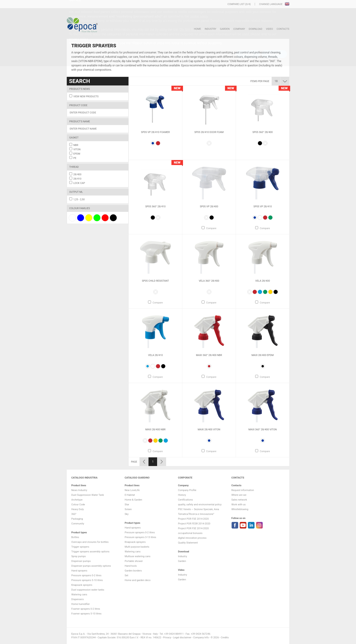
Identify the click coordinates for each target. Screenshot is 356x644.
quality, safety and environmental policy (200, 505)
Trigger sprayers (80, 547)
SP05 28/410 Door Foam (209, 132)
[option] (155, 123)
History (182, 495)
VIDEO (269, 29)
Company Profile (187, 490)
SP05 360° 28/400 (263, 132)
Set (126, 575)
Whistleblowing (240, 509)
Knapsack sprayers (82, 585)
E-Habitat (130, 495)
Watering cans (79, 595)
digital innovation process (192, 538)
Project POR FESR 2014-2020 (194, 524)
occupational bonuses (190, 533)
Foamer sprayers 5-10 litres (86, 614)
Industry (210, 29)
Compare (211, 228)
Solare (128, 509)
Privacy (167, 638)
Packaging (77, 519)
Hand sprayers (79, 571)
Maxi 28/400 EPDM (263, 355)
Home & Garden (133, 500)
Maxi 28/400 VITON (209, 430)
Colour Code (78, 505)
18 (276, 81)
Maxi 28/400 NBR (155, 430)
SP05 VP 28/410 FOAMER (155, 132)
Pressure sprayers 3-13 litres (140, 537)
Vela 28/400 (263, 281)
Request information (243, 490)
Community (78, 524)
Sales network (239, 500)
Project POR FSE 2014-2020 (193, 519)
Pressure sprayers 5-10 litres (87, 580)
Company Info (201, 638)
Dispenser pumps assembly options (91, 566)
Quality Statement (188, 543)
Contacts (283, 29)
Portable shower (134, 561)
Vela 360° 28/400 (209, 281)
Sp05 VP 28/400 (209, 207)
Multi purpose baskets (137, 547)
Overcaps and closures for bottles (90, 542)
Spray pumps (79, 556)
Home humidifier (80, 604)
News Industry (79, 490)
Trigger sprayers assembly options (90, 552)
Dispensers (78, 599)
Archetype (77, 500)
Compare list (236, 4)
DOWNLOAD (255, 29)
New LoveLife (132, 490)
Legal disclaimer (182, 638)
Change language (271, 4)
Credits (225, 638)
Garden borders (133, 571)
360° (74, 514)
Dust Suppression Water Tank (88, 495)
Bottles (75, 537)
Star (127, 505)
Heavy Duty (78, 509)
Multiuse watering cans (137, 556)
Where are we (239, 495)
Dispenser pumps (81, 561)
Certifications (185, 500)
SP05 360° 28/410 (155, 207)
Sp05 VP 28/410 (263, 207)
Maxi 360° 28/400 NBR (209, 355)
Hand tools (131, 566)
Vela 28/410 (155, 355)
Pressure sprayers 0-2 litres (86, 575)
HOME (197, 29)
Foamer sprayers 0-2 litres (86, 609)
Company (239, 29)
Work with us (239, 505)
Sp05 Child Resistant (155, 281)
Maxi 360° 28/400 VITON (263, 430)
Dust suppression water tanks (88, 590)
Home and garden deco (138, 580)
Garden (225, 29)
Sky (127, 514)
